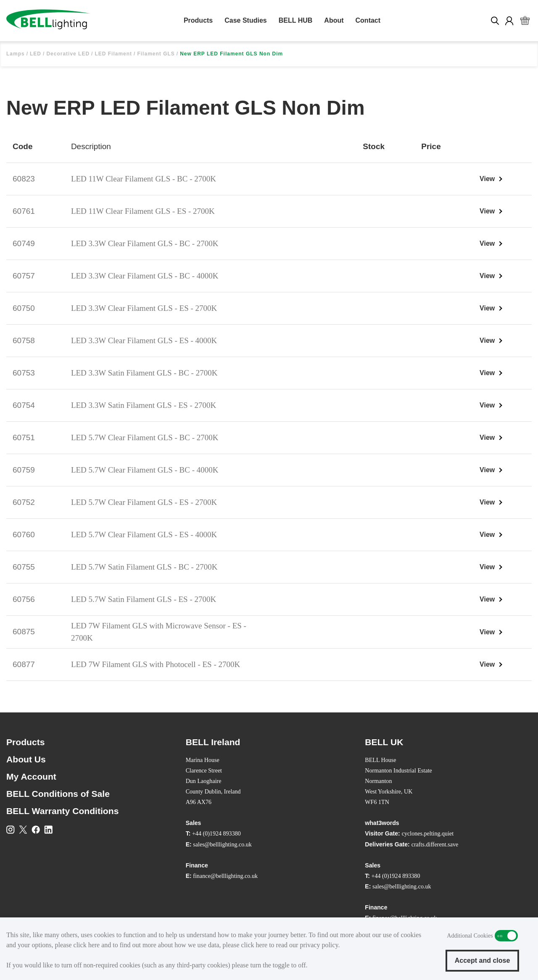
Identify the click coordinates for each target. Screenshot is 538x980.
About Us (26, 759)
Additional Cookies (506, 936)
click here (87, 945)
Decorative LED (68, 54)
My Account (31, 776)
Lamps (16, 54)
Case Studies (245, 20)
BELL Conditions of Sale (58, 794)
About (334, 20)
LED (36, 54)
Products (198, 20)
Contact (368, 20)
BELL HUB (296, 20)
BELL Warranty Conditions (62, 811)
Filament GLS (156, 54)
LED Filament (113, 54)
